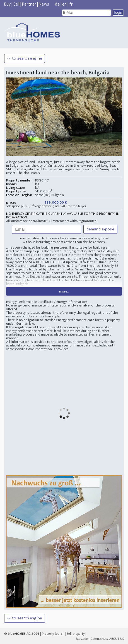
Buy (7, 4)
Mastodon (83, 639)
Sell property (76, 634)
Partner (29, 4)
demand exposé (100, 229)
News (44, 4)
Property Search (53, 634)
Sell (16, 4)
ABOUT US (117, 639)
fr (71, 4)
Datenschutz (99, 639)
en (64, 4)
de (57, 4)
